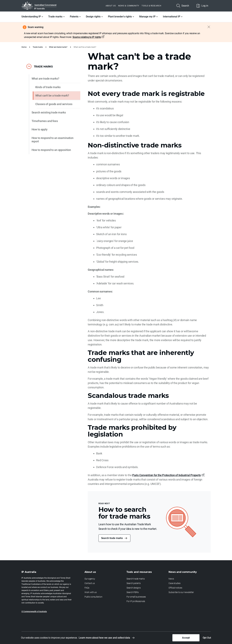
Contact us (90, 583)
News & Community (129, 6)
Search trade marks (136, 579)
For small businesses (136, 597)
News (171, 579)
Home (24, 47)
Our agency (90, 579)
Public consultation (93, 597)
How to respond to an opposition (51, 150)
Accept (186, 638)
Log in (202, 6)
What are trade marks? (58, 47)
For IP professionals (136, 601)
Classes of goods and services (54, 104)
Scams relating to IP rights (87, 37)
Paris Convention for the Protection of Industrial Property (167, 475)
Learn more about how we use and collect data (104, 638)
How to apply (40, 129)
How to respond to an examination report (53, 140)
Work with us (91, 592)
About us (111, 6)
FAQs (87, 588)
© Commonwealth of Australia (34, 612)
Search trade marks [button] (112, 538)
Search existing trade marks (49, 112)
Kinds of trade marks (48, 87)
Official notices (175, 588)
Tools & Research (151, 6)
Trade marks (38, 47)
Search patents (134, 583)
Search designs (134, 588)
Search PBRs (132, 592)
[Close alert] (207, 27)
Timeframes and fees (45, 121)
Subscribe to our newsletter (181, 592)
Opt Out (207, 638)
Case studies (174, 583)
